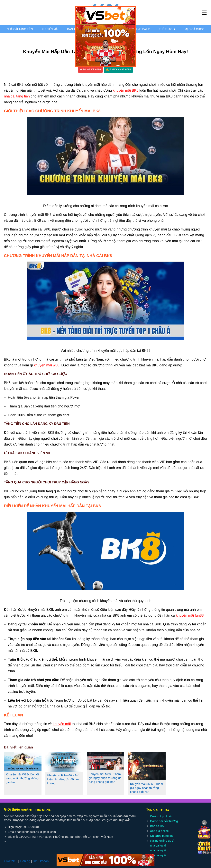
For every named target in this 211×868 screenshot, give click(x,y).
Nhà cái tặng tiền (20, 29)
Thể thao (167, 29)
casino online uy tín (163, 841)
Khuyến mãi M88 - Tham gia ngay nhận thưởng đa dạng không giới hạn (105, 778)
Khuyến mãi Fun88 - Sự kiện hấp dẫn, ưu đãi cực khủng (64, 779)
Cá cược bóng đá (161, 836)
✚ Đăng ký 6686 (90, 69)
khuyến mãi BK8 (126, 90)
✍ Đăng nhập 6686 (118, 69)
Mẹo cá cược (194, 29)
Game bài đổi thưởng (164, 821)
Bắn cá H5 (157, 826)
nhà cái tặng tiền (17, 96)
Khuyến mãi (50, 29)
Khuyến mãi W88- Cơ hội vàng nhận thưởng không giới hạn (22, 778)
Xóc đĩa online (159, 831)
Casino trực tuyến (162, 816)
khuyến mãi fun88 (190, 615)
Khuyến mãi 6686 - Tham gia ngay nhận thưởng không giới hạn (147, 788)
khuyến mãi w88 (47, 365)
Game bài (142, 29)
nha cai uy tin (159, 845)
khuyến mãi (62, 724)
